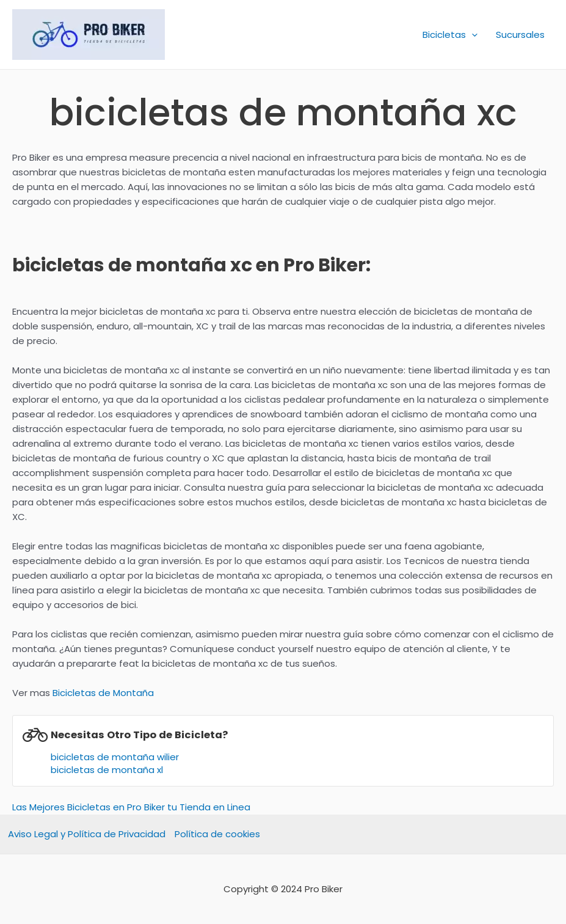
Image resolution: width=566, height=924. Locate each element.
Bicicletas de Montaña (103, 693)
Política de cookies (217, 834)
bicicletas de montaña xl (107, 770)
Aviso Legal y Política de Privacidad (87, 834)
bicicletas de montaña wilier (115, 757)
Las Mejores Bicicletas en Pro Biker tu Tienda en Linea (131, 807)
